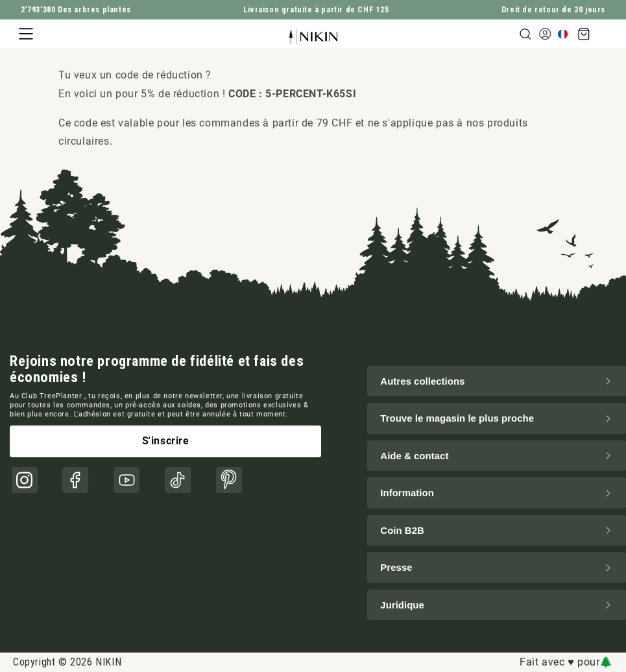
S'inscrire (166, 441)
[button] (26, 34)
